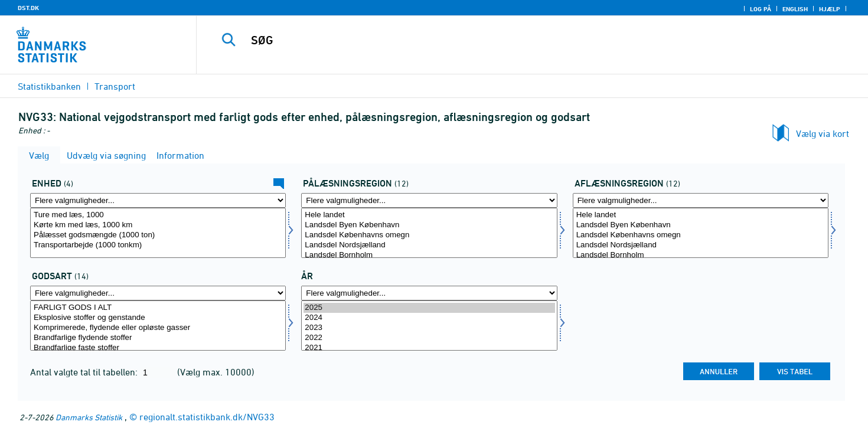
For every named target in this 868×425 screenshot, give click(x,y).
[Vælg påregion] (429, 233)
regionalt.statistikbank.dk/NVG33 (207, 417)
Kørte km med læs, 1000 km (158, 225)
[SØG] (511, 40)
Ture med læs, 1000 (158, 215)
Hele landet (429, 215)
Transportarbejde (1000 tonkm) (158, 245)
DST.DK (28, 8)
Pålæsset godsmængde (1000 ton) (158, 235)
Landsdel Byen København (429, 225)
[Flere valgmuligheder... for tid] (429, 293)
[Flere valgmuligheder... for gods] (158, 293)
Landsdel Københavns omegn (429, 235)
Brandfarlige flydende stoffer (158, 338)
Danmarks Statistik (89, 417)
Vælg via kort (823, 133)
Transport (115, 86)
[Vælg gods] (158, 326)
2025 (429, 308)
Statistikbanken (49, 86)
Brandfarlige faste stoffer (158, 348)
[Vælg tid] (429, 326)
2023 (429, 328)
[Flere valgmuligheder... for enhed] (158, 200)
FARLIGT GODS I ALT (158, 308)
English (795, 9)
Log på (761, 9)
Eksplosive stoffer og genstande (158, 318)
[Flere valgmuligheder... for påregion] (429, 200)
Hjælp (830, 9)
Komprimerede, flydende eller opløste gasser (158, 328)
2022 (429, 338)
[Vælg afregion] (701, 233)
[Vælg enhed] (158, 233)
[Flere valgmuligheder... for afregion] (701, 200)
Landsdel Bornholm (429, 255)
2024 (429, 318)
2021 (429, 348)
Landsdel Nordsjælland (429, 245)
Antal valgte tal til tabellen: (85, 372)
